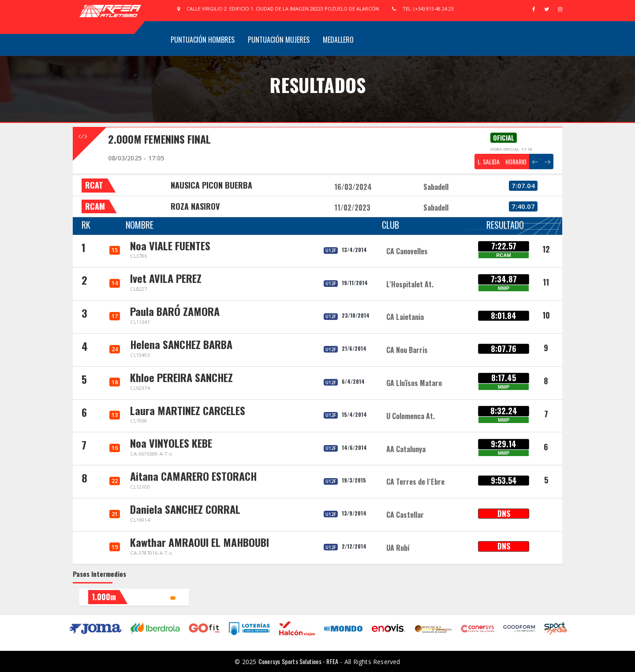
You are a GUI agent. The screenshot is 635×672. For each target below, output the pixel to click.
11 (546, 282)
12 (546, 249)
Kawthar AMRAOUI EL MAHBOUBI (200, 542)
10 (546, 315)
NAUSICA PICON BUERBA (211, 185)
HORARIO (516, 162)
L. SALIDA (489, 162)
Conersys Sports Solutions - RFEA (298, 661)
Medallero (338, 40)
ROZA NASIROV (195, 206)
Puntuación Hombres (203, 40)
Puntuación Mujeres (279, 40)
